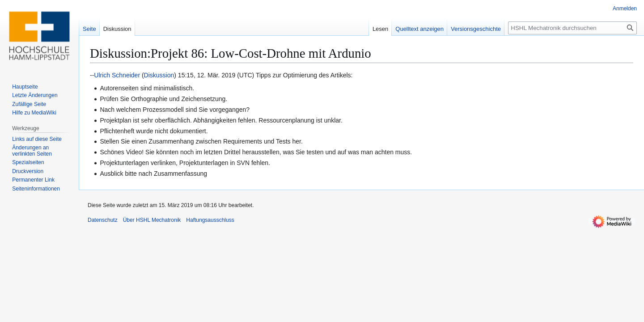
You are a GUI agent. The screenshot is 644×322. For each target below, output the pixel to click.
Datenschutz (103, 220)
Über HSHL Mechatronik (152, 220)
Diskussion (159, 75)
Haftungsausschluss (210, 220)
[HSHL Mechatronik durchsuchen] (572, 28)
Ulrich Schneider (117, 75)
